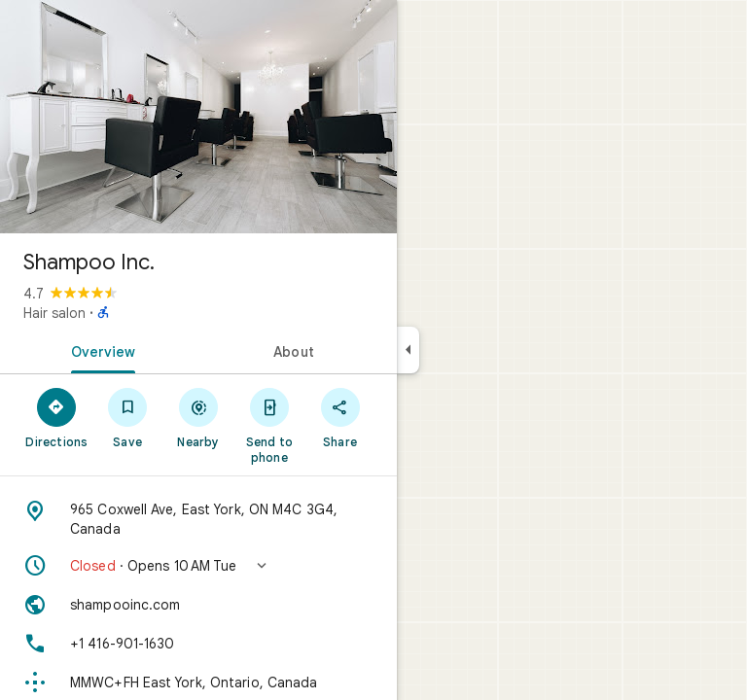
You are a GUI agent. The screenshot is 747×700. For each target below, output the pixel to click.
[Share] (340, 417)
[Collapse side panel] (408, 350)
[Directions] (57, 417)
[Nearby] (199, 417)
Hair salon (54, 313)
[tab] (99, 350)
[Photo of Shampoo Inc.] (198, 117)
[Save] (128, 417)
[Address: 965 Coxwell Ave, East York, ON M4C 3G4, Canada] (198, 519)
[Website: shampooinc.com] (198, 605)
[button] (198, 566)
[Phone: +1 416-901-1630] (198, 644)
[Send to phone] (269, 425)
